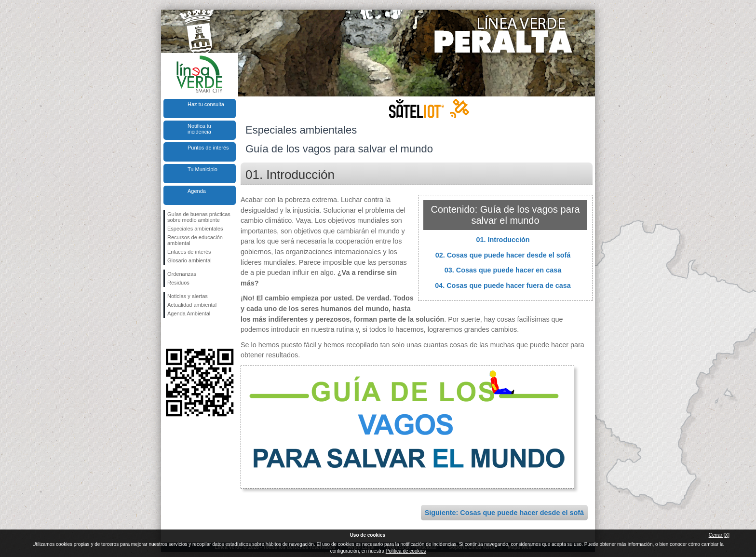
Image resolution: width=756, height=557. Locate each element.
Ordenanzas (182, 274)
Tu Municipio (202, 169)
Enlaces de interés (189, 252)
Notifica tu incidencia (199, 129)
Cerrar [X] (719, 535)
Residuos (178, 283)
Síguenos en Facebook (169, 333)
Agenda (197, 191)
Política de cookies (406, 551)
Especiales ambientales (195, 229)
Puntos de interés (208, 148)
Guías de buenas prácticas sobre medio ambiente (199, 217)
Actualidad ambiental (192, 305)
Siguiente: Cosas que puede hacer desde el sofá (504, 513)
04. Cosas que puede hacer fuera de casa (503, 285)
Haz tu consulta (206, 104)
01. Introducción (503, 240)
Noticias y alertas (188, 296)
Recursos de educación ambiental (195, 240)
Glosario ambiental (189, 260)
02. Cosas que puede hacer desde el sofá (503, 255)
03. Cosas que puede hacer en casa (503, 270)
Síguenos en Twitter (185, 333)
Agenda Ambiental (189, 313)
